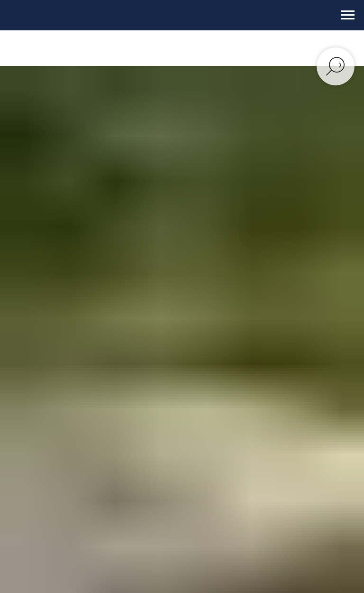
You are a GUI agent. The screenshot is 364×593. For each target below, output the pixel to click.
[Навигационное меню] (348, 15)
